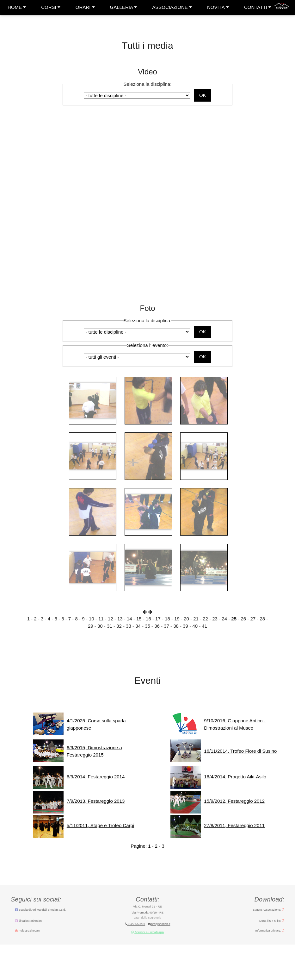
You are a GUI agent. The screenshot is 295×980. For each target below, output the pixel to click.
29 (91, 626)
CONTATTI (258, 7)
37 (166, 626)
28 (262, 619)
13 (120, 619)
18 (167, 619)
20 (186, 619)
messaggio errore (147, 778)
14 (129, 619)
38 (176, 626)
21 (196, 619)
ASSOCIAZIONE (172, 7)
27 (253, 619)
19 (177, 619)
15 (139, 619)
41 (204, 626)
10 (92, 619)
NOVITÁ (218, 7)
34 (138, 626)
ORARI (85, 7)
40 (195, 626)
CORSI (51, 7)
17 (158, 619)
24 (224, 619)
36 (157, 626)
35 (147, 626)
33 (129, 626)
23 (215, 619)
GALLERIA (124, 7)
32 (119, 626)
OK (203, 95)
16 (148, 619)
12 (111, 619)
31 (110, 626)
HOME (17, 7)
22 (205, 619)
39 (185, 626)
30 (100, 626)
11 (101, 619)
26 (243, 619)
